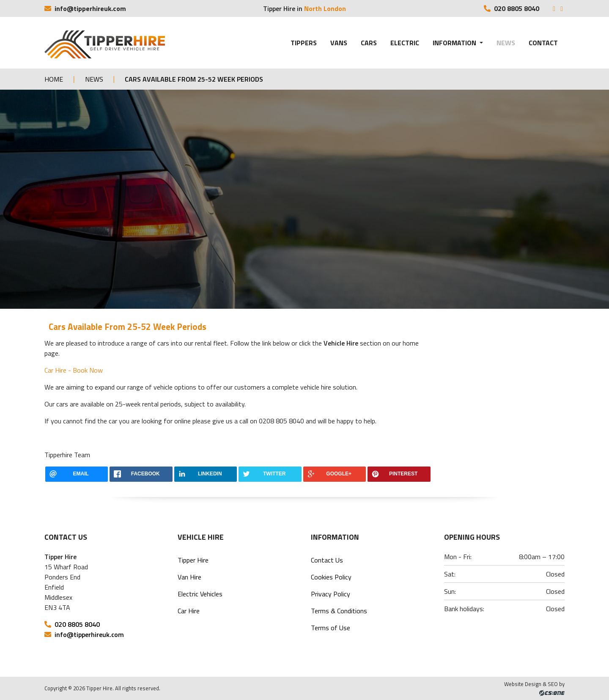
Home (54, 79)
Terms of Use (331, 628)
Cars (369, 43)
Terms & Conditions (339, 611)
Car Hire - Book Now (74, 370)
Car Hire (189, 611)
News (506, 43)
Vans (339, 43)
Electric (405, 43)
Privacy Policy (331, 594)
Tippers (304, 43)
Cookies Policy (331, 577)
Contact (543, 43)
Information (455, 43)
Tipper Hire (193, 560)
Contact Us (327, 560)
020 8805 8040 (512, 8)
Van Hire (189, 577)
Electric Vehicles (200, 594)
